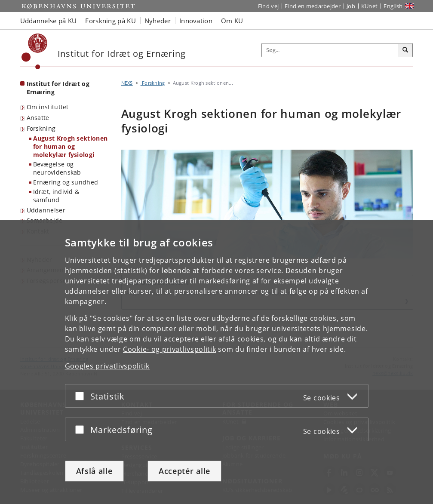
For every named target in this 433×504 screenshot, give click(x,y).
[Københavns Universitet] (35, 51)
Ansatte (38, 118)
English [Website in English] (393, 6)
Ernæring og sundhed (66, 182)
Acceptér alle (184, 471)
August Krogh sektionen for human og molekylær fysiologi (71, 146)
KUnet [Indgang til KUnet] (370, 6)
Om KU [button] (232, 21)
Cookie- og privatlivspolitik (170, 350)
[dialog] (216, 362)
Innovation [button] (196, 21)
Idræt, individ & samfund (56, 196)
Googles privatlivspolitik (107, 366)
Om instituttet (48, 107)
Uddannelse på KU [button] (49, 21)
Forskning (41, 128)
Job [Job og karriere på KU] (351, 6)
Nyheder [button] (158, 21)
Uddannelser (46, 210)
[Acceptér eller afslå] (82, 396)
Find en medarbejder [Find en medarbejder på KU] (313, 6)
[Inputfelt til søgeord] (330, 50)
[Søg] (405, 50)
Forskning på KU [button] (111, 21)
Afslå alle (94, 471)
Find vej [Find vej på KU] (268, 6)
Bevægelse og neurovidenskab (57, 168)
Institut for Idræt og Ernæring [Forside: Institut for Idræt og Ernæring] (58, 88)
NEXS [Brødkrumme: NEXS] (127, 83)
